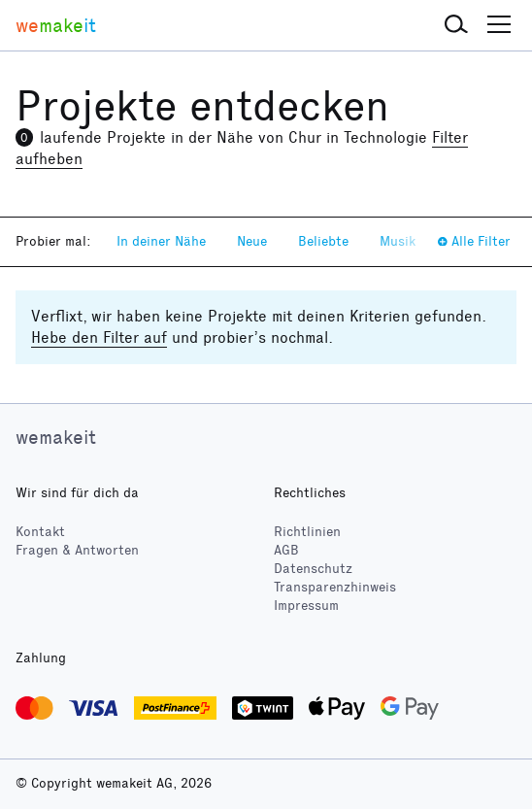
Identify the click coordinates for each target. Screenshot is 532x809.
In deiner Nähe (161, 241)
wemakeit (56, 437)
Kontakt (40, 532)
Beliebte (323, 241)
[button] (456, 25)
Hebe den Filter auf (99, 337)
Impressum (306, 606)
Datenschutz (313, 569)
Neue (252, 241)
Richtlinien (307, 532)
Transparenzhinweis (335, 587)
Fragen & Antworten (77, 550)
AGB (286, 550)
